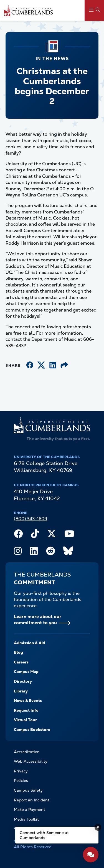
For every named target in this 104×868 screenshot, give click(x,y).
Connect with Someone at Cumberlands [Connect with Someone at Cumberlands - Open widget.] (44, 835)
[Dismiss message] (98, 827)
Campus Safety (28, 790)
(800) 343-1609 (31, 519)
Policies (21, 781)
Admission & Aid (30, 643)
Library (21, 691)
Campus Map (26, 672)
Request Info (26, 710)
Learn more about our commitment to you (38, 620)
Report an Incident (32, 800)
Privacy (21, 771)
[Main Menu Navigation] (94, 10)
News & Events (28, 701)
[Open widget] (91, 855)
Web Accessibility (31, 761)
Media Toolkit (26, 819)
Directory (23, 681)
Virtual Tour (25, 720)
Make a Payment (30, 809)
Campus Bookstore (32, 730)
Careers (21, 662)
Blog (18, 652)
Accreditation (27, 752)
